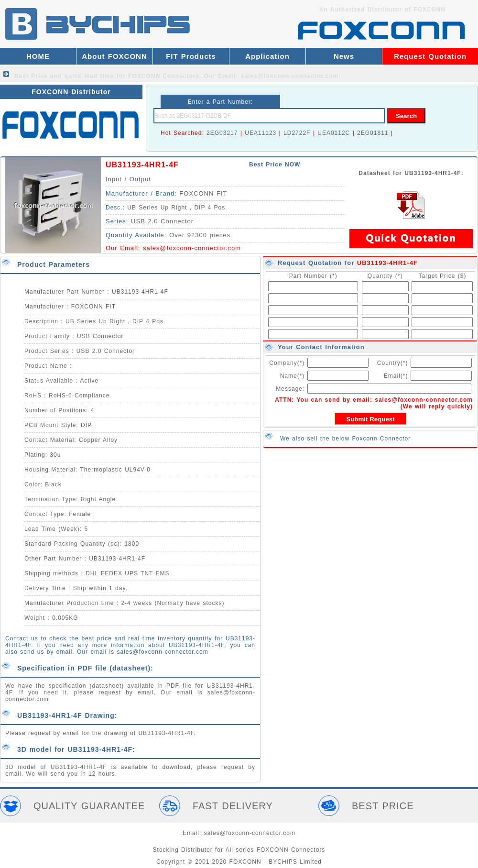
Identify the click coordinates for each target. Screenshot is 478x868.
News (344, 56)
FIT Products (191, 56)
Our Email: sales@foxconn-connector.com (272, 76)
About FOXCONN (114, 56)
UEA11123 (261, 133)
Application (267, 56)
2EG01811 (373, 133)
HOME (38, 56)
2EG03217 (222, 133)
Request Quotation (430, 56)
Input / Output (128, 179)
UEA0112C (334, 133)
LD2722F (297, 133)
